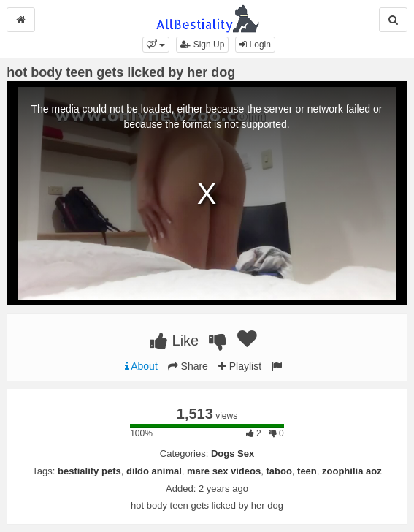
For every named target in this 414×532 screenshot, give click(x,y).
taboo (279, 471)
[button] (156, 45)
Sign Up (202, 45)
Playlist (240, 366)
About (141, 366)
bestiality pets (89, 471)
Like (174, 341)
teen (307, 471)
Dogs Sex (233, 453)
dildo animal (154, 471)
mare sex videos (224, 471)
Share (188, 366)
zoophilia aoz (352, 471)
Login (255, 45)
